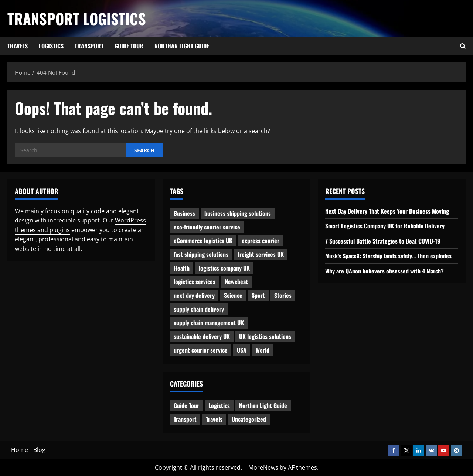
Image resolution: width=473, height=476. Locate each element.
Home (20, 450)
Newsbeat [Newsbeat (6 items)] (236, 282)
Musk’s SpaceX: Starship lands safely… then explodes (388, 256)
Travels (18, 46)
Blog (39, 450)
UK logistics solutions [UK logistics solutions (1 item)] (265, 336)
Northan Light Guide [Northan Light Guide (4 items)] (263, 405)
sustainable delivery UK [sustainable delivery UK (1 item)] (202, 336)
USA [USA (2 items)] (242, 350)
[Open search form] (463, 46)
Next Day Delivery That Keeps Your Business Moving (387, 211)
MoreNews (263, 467)
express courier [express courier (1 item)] (261, 241)
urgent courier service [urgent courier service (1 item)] (201, 350)
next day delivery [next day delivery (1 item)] (194, 295)
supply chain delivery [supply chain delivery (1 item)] (199, 309)
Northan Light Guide (182, 46)
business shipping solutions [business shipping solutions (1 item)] (238, 213)
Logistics (51, 46)
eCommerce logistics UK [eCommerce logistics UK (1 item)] (203, 241)
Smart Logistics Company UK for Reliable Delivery (385, 226)
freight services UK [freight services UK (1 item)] (261, 254)
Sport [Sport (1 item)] (258, 295)
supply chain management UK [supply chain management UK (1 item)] (209, 323)
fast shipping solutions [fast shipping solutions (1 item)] (201, 254)
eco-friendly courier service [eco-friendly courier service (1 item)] (207, 227)
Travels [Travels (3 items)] (214, 419)
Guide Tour (129, 46)
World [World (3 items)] (263, 350)
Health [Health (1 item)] (182, 268)
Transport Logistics (77, 18)
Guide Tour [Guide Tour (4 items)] (186, 405)
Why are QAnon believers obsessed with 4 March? (384, 271)
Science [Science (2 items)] (233, 295)
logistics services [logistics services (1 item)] (195, 282)
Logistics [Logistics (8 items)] (219, 405)
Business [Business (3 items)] (184, 213)
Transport (89, 46)
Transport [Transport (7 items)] (185, 419)
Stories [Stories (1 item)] (283, 295)
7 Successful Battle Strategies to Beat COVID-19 (383, 241)
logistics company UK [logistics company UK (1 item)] (224, 268)
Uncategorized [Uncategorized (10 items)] (249, 419)
